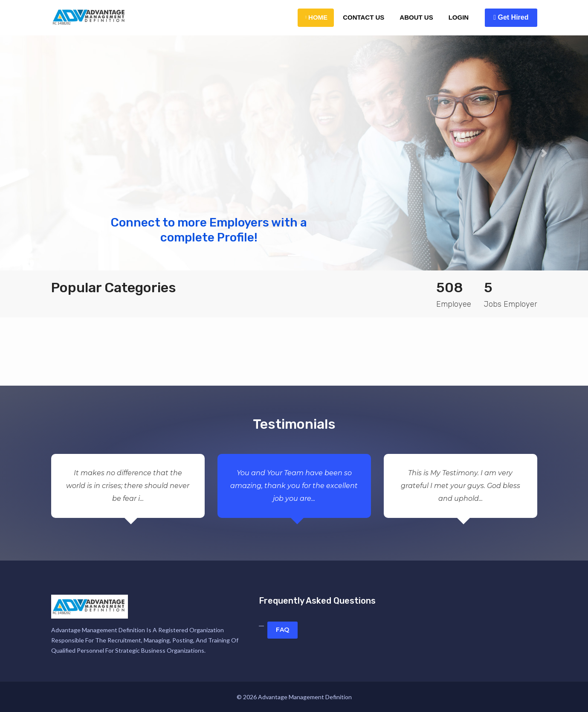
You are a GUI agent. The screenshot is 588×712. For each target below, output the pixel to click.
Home (316, 17)
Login (459, 17)
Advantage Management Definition (305, 697)
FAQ (282, 630)
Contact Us (364, 17)
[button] (44, 153)
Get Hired (511, 17)
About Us (416, 17)
